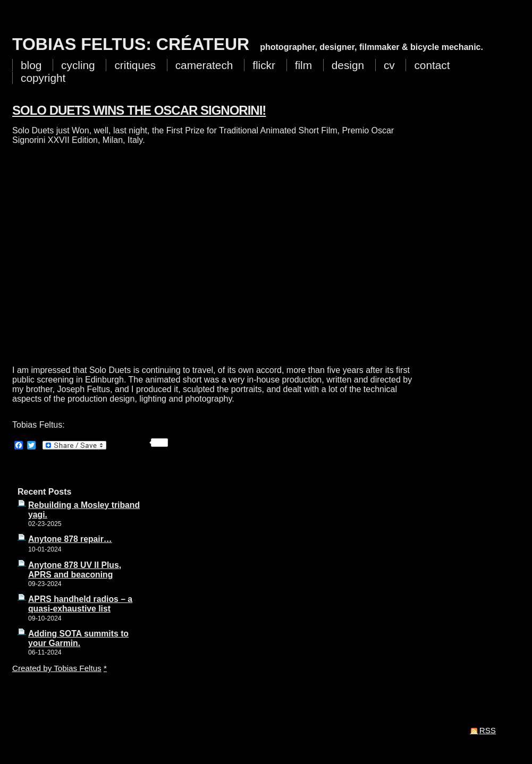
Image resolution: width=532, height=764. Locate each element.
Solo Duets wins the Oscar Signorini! (139, 110)
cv (389, 65)
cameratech (204, 65)
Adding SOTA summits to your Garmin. (78, 638)
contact (432, 65)
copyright (43, 78)
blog (31, 65)
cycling (78, 65)
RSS (488, 730)
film (303, 65)
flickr (264, 65)
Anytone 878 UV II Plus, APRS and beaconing (75, 570)
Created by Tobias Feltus (57, 668)
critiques (135, 65)
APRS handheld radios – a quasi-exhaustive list (80, 604)
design (348, 65)
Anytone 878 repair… (70, 539)
